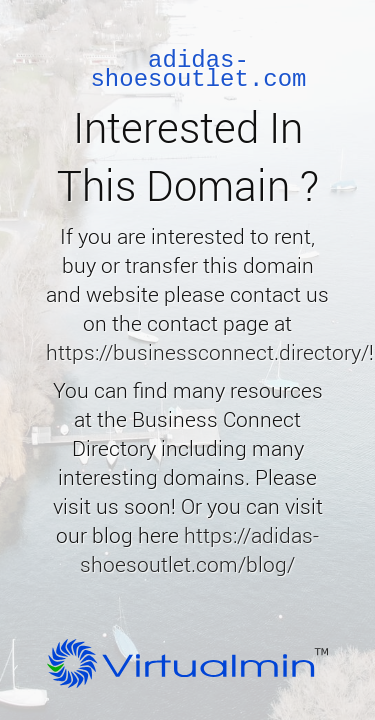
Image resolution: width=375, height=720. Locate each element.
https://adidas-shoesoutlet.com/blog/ (199, 549)
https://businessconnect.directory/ (207, 352)
